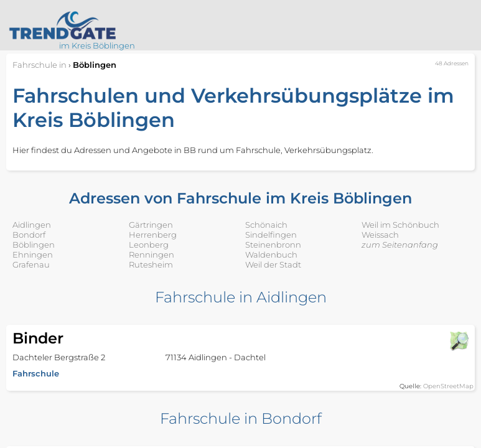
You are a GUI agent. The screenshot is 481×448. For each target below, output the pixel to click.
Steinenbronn (273, 245)
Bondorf (29, 235)
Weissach (380, 235)
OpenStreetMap (448, 386)
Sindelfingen (271, 235)
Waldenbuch (271, 254)
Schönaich (266, 225)
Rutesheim (151, 264)
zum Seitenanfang (400, 245)
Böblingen (34, 245)
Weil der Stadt (273, 264)
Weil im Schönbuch (400, 225)
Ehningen (33, 254)
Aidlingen (32, 225)
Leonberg (149, 245)
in (40, 65)
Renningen (152, 254)
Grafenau (31, 264)
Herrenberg (153, 235)
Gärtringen (151, 225)
